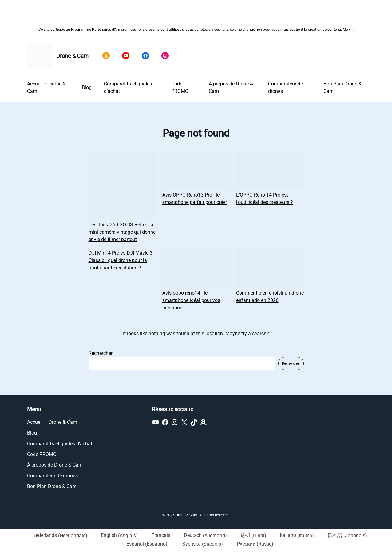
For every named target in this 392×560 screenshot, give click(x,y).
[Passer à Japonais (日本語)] (344, 536)
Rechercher (101, 353)
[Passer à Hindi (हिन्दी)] (249, 536)
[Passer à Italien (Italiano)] (293, 536)
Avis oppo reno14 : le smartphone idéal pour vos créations (191, 300)
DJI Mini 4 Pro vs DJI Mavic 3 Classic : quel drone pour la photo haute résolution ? (121, 260)
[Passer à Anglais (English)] (116, 536)
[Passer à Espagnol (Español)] (144, 544)
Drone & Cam (72, 56)
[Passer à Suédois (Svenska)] (199, 544)
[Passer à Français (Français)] (157, 536)
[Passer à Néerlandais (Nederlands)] (56, 536)
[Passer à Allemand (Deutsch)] (202, 536)
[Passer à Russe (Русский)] (251, 544)
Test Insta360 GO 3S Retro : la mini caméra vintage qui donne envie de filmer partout (122, 232)
